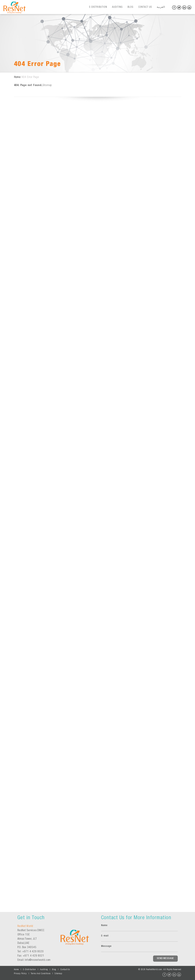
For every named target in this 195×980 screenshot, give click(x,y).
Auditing (117, 7)
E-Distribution (98, 7)
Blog (130, 7)
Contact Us (145, 7)
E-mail (105, 936)
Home (17, 77)
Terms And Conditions (41, 974)
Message (106, 946)
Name (104, 926)
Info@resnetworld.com (38, 960)
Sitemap (47, 86)
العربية (161, 7)
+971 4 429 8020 (33, 952)
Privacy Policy (20, 974)
